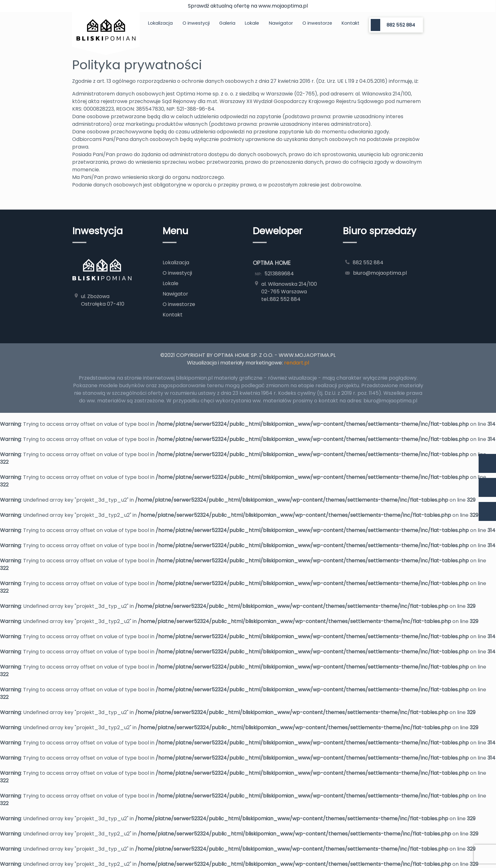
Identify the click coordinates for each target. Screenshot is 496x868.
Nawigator (281, 23)
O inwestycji (196, 23)
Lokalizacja (160, 23)
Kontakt (350, 23)
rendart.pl (297, 363)
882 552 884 (401, 25)
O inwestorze (317, 23)
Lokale (252, 23)
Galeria (227, 23)
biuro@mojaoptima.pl (380, 273)
